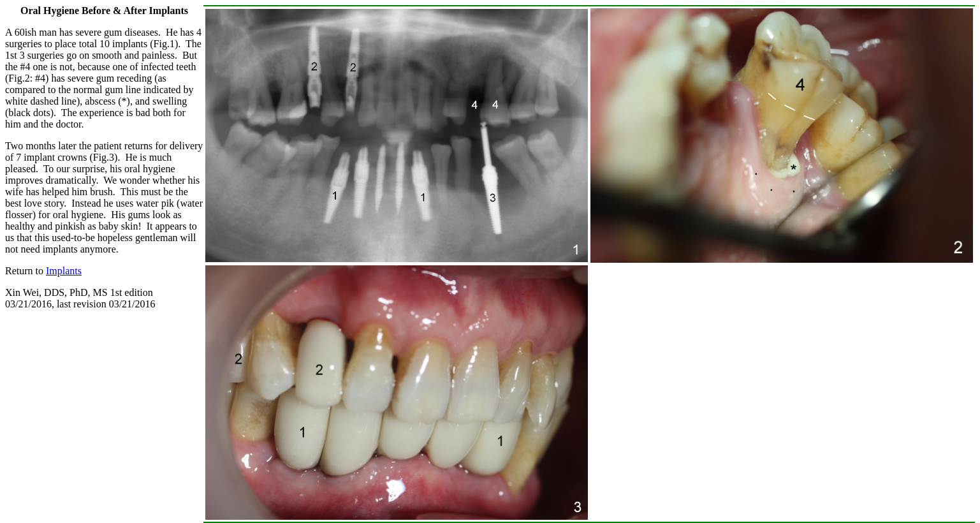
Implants (64, 271)
